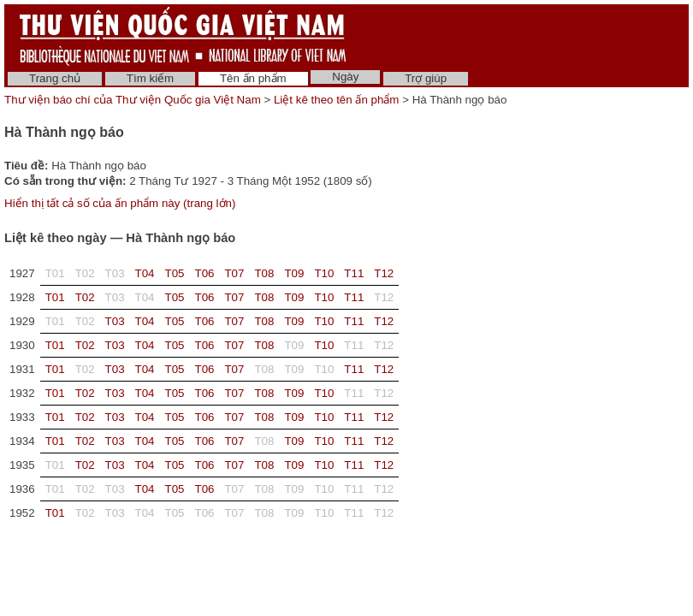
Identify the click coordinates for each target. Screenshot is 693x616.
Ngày (345, 77)
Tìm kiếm (150, 78)
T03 (115, 321)
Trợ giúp (426, 78)
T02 (85, 297)
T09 (294, 273)
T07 (234, 273)
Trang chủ (55, 78)
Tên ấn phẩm (253, 78)
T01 (55, 297)
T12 (384, 273)
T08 (264, 273)
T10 (324, 273)
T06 (205, 273)
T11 (354, 273)
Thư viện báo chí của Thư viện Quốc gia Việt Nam (133, 100)
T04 (145, 273)
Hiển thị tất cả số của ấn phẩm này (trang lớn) (120, 203)
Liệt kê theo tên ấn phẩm (336, 100)
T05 (175, 273)
